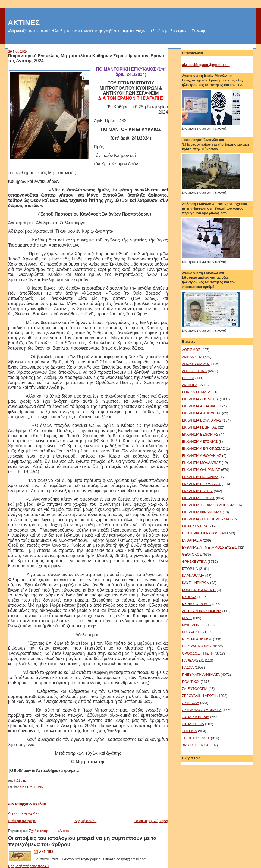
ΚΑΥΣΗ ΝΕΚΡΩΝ (196, 583)
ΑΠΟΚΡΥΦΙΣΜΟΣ (196, 364)
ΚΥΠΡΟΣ (189, 597)
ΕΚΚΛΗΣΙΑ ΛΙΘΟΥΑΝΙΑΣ (202, 456)
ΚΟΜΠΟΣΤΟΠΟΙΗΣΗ (199, 590)
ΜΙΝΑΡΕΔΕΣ (192, 632)
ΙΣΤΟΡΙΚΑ (190, 569)
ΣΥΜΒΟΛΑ (191, 703)
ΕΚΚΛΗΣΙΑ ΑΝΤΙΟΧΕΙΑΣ (202, 413)
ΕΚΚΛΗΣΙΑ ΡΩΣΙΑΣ (197, 491)
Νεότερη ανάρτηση (23, 821)
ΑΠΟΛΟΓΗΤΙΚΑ (194, 371)
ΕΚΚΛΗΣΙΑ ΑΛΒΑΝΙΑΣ (200, 406)
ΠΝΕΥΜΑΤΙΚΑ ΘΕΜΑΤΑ (201, 674)
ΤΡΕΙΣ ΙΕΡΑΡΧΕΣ (196, 738)
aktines (46, 852)
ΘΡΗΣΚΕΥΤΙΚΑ (194, 562)
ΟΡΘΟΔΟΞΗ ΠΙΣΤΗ (198, 653)
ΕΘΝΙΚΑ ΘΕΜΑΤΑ (196, 392)
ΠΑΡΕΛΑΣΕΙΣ (193, 660)
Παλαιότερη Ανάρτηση (151, 821)
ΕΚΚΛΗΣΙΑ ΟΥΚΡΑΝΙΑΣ (201, 470)
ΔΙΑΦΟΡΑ (190, 385)
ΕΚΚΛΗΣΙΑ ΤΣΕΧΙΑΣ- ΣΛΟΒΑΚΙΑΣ (209, 505)
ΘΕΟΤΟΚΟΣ (192, 554)
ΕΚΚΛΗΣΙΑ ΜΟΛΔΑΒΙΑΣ (201, 463)
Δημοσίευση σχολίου (24, 813)
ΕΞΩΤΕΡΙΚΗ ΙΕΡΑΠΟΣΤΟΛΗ (205, 533)
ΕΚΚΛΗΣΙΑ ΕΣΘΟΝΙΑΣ (200, 434)
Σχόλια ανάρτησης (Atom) (49, 831)
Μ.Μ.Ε (187, 618)
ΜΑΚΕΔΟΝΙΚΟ (194, 625)
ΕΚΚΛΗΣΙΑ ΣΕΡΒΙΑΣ (199, 498)
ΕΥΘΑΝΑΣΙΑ (192, 540)
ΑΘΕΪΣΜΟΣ (191, 350)
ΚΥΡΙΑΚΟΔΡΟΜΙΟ (197, 604)
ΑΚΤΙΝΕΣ (24, 23)
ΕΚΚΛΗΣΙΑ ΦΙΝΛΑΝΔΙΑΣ (202, 512)
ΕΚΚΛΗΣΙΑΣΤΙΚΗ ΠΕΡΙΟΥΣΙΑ (206, 519)
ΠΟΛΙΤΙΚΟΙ (191, 682)
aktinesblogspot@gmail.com (206, 65)
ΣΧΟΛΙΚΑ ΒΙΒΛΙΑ (196, 717)
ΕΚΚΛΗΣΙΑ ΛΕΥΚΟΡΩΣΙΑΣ (203, 449)
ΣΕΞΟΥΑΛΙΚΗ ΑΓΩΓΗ (199, 696)
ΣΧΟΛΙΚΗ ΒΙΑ (193, 724)
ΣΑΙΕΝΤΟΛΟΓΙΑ (195, 689)
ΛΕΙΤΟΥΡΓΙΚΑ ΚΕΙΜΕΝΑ (202, 611)
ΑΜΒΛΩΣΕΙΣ (192, 357)
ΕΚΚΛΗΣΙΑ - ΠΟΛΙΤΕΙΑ (200, 399)
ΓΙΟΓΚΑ (188, 378)
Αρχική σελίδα (85, 821)
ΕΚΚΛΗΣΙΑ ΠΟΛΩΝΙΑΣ (200, 477)
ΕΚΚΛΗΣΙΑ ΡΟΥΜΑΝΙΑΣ (202, 484)
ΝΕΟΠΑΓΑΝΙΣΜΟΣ (197, 639)
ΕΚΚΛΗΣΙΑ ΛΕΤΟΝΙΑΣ (200, 441)
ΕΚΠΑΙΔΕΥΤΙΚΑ (195, 526)
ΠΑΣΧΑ (188, 667)
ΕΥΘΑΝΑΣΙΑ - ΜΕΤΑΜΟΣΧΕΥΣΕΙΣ (210, 547)
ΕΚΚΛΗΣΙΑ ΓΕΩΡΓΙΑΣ (199, 427)
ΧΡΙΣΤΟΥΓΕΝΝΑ (31, 787)
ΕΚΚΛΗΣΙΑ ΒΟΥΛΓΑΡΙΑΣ (202, 420)
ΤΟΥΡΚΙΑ (190, 731)
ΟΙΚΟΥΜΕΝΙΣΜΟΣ (197, 646)
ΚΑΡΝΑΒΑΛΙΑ (193, 576)
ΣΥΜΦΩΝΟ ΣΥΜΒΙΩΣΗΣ (202, 710)
